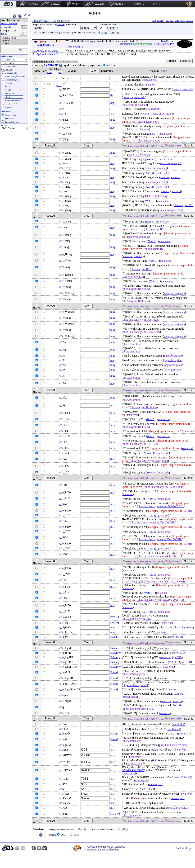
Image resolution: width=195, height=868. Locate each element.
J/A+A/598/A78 (183, 777)
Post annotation (76, 47)
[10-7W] (115, 814)
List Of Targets (61, 21)
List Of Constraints (67, 61)
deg (112, 95)
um (112, 803)
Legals (190, 848)
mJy (113, 405)
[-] (112, 745)
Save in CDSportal (9, 23)
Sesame (61, 24)
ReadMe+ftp (167, 41)
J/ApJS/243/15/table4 (46, 54)
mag (113, 120)
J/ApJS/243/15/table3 (46, 51)
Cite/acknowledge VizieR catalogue (106, 847)
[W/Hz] (115, 617)
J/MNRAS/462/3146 (133, 770)
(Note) (133, 582)
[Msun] (114, 637)
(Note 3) (152, 134)
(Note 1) (144, 114)
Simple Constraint (44, 61)
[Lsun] (114, 672)
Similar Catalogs (142, 44)
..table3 (14, 41)
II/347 (158, 750)
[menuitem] (8, 4)
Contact (180, 848)
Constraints (53, 65)
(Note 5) (176, 705)
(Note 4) (172, 662)
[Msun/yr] (116, 653)
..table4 (14, 44)
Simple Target (42, 21)
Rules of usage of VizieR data (103, 850)
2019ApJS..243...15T (164, 44)
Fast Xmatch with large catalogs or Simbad (173, 21)
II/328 (155, 760)
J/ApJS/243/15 (14, 38)
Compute (8, 69)
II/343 (161, 754)
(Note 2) (180, 694)
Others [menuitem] (137, 4)
